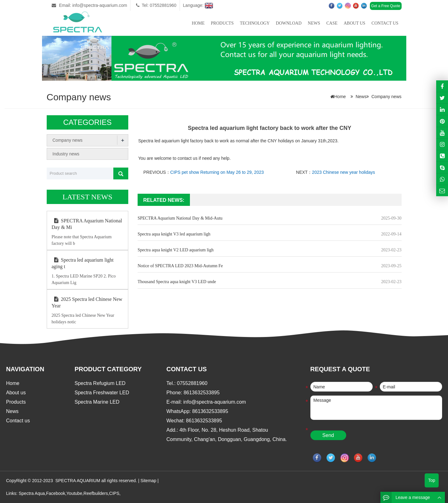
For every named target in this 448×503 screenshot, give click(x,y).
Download (289, 23)
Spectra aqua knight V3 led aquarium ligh (174, 234)
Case (332, 23)
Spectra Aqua (32, 493)
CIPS (114, 493)
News (314, 23)
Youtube (74, 493)
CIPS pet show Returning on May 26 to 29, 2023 (217, 172)
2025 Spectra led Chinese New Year (87, 302)
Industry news (66, 154)
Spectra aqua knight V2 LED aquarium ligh (176, 250)
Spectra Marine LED (97, 402)
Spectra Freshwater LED (102, 393)
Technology (255, 23)
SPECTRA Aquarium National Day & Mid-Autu (180, 218)
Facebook (56, 493)
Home (198, 23)
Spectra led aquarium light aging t (83, 263)
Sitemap (148, 481)
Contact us (385, 23)
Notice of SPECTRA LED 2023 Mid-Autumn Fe (180, 266)
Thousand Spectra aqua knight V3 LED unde (177, 282)
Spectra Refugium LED (100, 383)
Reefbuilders (96, 493)
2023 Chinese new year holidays (343, 172)
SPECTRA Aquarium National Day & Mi (87, 224)
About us (354, 23)
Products (222, 23)
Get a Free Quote (386, 6)
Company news (387, 97)
